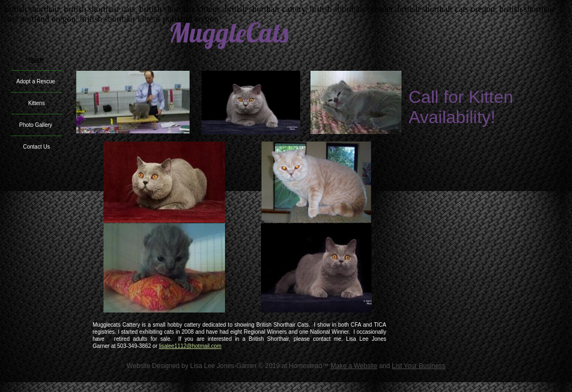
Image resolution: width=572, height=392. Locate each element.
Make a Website (354, 366)
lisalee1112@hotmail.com (190, 346)
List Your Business (418, 366)
